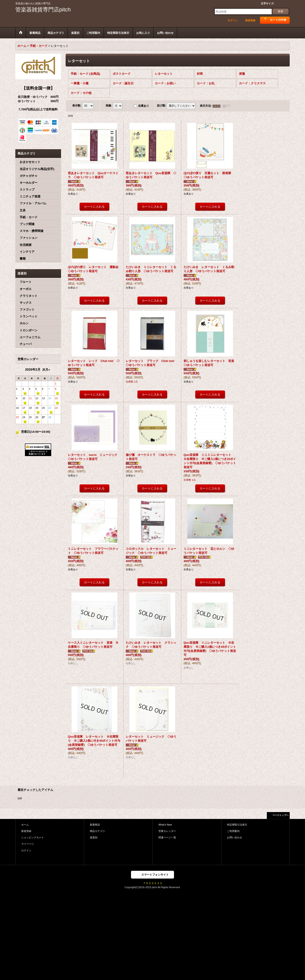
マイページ (28, 844)
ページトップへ (281, 815)
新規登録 (250, 20)
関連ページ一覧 (167, 837)
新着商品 (95, 825)
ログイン (233, 20)
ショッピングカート (33, 837)
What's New (165, 825)
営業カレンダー (167, 831)
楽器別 (94, 837)
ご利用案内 (233, 831)
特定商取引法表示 (237, 825)
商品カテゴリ (97, 831)
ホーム (25, 825)
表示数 (77, 106)
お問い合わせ (235, 837)
